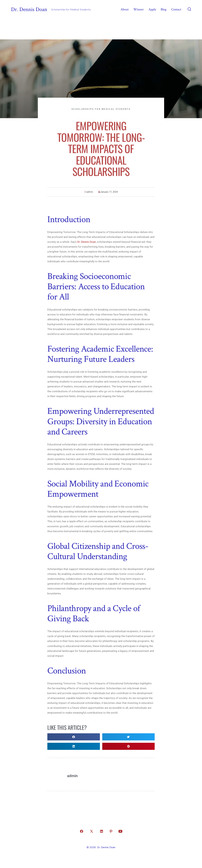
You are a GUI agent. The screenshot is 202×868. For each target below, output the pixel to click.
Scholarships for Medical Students (101, 109)
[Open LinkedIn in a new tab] (101, 831)
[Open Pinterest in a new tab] (111, 831)
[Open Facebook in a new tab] (82, 831)
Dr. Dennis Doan (86, 242)
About (125, 9)
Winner (139, 9)
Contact (176, 9)
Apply (152, 9)
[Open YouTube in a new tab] (120, 831)
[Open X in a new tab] (92, 831)
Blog (164, 9)
